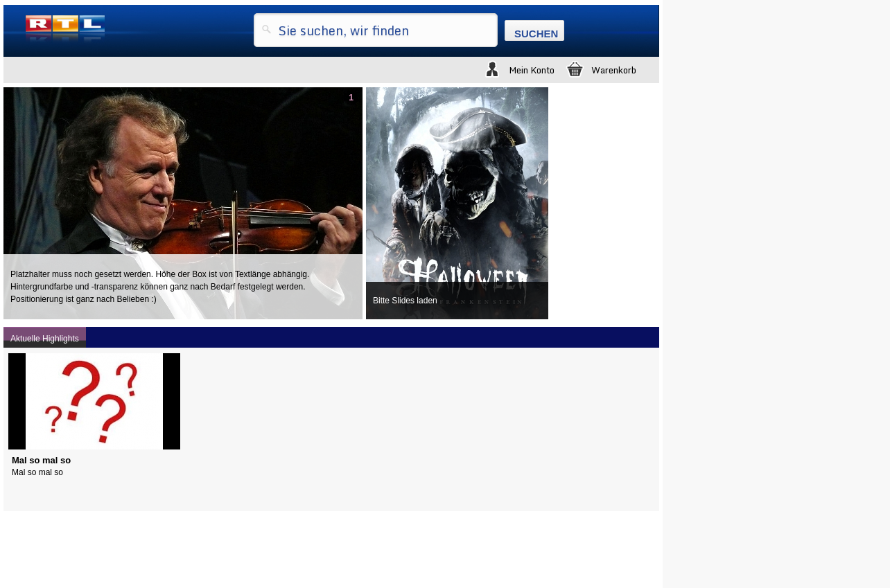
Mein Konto (518, 68)
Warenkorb (600, 68)
